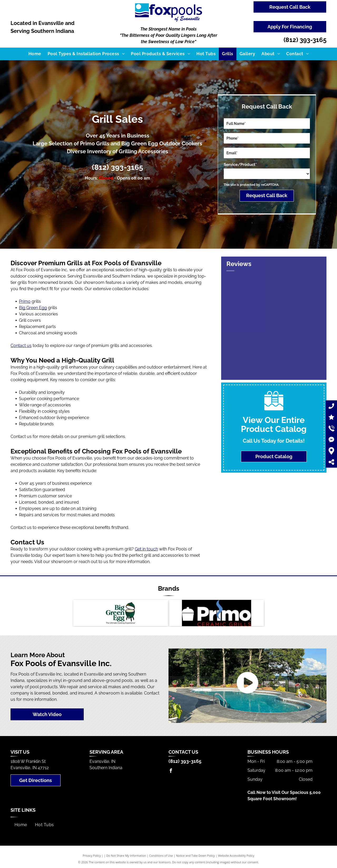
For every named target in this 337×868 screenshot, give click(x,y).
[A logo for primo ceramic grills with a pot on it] (217, 613)
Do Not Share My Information (126, 856)
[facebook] (171, 771)
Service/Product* (240, 165)
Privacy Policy (92, 856)
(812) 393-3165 (305, 40)
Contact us (21, 346)
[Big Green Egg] (121, 613)
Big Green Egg (33, 308)
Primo (25, 301)
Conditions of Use (161, 856)
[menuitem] (35, 54)
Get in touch (146, 549)
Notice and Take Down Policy (196, 856)
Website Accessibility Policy (236, 856)
